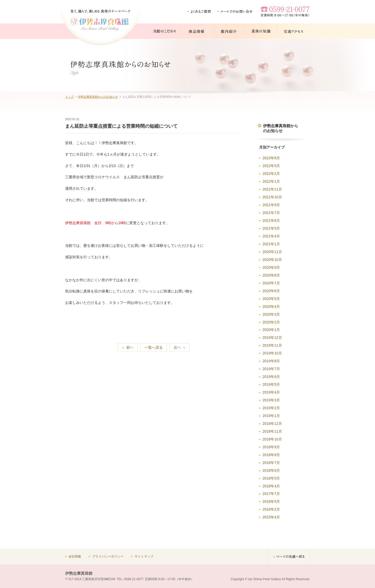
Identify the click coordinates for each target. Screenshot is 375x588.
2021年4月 (271, 236)
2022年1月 (271, 181)
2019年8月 (271, 361)
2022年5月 (271, 166)
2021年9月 (271, 205)
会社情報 (75, 556)
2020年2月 (271, 322)
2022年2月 (271, 174)
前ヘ (130, 347)
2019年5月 (271, 384)
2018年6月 (271, 470)
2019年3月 (271, 400)
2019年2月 (271, 408)
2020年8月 (271, 275)
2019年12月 (272, 338)
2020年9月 (271, 267)
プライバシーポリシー (108, 556)
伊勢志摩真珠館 (79, 573)
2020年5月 (271, 299)
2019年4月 (271, 392)
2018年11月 (272, 431)
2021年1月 (271, 244)
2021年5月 (271, 228)
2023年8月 (271, 158)
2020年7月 (271, 283)
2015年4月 (271, 517)
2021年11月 (272, 189)
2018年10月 (272, 439)
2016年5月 (271, 501)
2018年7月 (271, 463)
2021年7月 (271, 213)
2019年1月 (271, 416)
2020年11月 (272, 252)
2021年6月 (271, 220)
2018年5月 (271, 478)
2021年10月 (272, 197)
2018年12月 (272, 424)
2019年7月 (271, 369)
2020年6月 (271, 291)
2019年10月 (272, 353)
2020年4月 (271, 307)
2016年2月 (271, 509)
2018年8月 (271, 455)
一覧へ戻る (154, 347)
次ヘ (177, 347)
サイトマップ (144, 556)
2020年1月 (271, 330)
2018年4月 (271, 486)
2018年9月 (271, 447)
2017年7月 (271, 494)
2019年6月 (271, 377)
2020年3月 (271, 314)
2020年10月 (272, 260)
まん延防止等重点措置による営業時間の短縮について (121, 126)
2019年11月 (272, 345)
